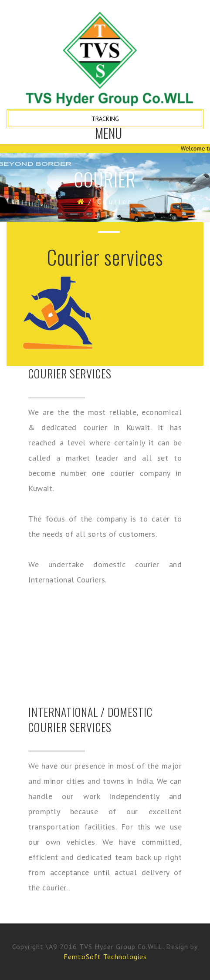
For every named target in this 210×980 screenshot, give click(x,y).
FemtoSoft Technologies (105, 957)
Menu (109, 136)
